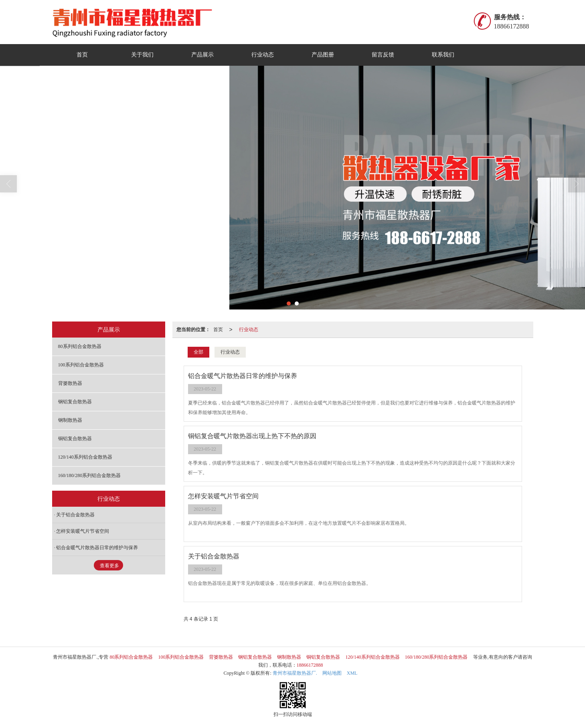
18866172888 (310, 665)
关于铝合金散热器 (75, 515)
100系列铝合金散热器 (81, 365)
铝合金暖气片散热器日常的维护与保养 (97, 548)
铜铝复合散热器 (75, 439)
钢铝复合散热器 (75, 402)
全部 (198, 352)
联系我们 (443, 55)
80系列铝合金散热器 (80, 346)
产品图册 (323, 55)
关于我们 (142, 55)
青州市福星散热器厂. (295, 673)
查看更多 (109, 566)
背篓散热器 (70, 383)
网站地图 (332, 673)
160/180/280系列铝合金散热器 (90, 475)
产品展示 (202, 55)
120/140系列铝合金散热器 (85, 457)
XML (352, 673)
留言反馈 (383, 55)
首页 (82, 55)
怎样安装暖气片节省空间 (83, 531)
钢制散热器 (70, 420)
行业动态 (263, 55)
